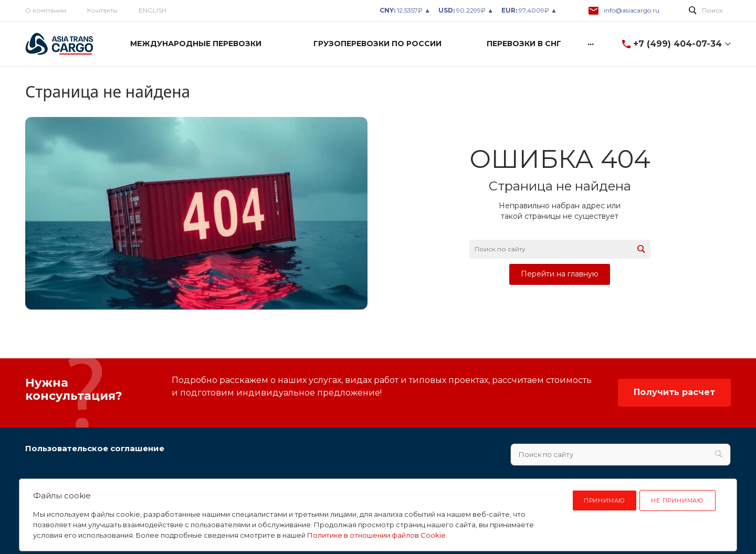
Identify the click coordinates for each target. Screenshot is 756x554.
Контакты (102, 10)
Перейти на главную (560, 274)
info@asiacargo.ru (632, 10)
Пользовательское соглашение (95, 448)
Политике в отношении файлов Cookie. (377, 535)
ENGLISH (153, 10)
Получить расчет (674, 392)
